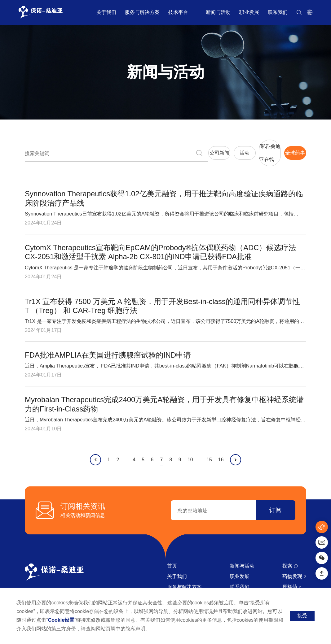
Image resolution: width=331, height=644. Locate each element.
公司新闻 (132, 148)
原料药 (292, 577)
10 (192, 450)
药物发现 (294, 567)
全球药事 (283, 148)
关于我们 (106, 12)
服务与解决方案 (142, 12)
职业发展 (249, 12)
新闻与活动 (218, 12)
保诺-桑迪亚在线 (233, 148)
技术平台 (178, 12)
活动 (183, 148)
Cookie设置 (61, 620)
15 (211, 450)
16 (223, 450)
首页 (172, 556)
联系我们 (278, 12)
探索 (290, 556)
